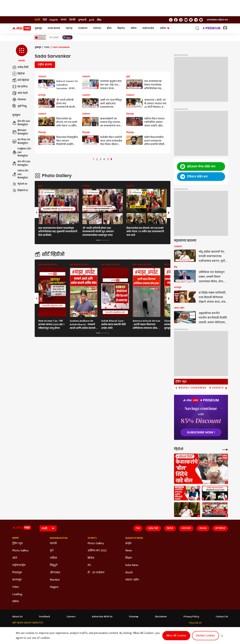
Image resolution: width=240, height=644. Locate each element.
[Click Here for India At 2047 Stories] (67, 37)
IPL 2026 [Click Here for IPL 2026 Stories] (54, 37)
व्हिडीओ (18, 74)
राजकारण (83, 28)
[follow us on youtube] (186, 20)
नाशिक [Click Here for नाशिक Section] (53, 558)
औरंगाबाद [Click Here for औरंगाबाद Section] (55, 573)
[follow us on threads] (181, 20)
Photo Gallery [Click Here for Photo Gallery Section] (20, 551)
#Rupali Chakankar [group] (192, 388)
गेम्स (138, 528)
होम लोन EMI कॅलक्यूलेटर (21, 123)
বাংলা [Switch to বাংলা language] (63, 20)
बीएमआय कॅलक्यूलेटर (20, 132)
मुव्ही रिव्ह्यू (19, 106)
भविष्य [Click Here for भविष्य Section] (15, 602)
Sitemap (134, 617)
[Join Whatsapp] (201, 20)
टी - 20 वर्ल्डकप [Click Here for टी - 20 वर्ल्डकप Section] (96, 573)
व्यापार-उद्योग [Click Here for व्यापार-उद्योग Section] (132, 580)
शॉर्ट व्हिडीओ (21, 80)
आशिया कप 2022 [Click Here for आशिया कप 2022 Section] (97, 551)
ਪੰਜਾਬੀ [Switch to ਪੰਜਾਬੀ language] (72, 20)
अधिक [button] (165, 28)
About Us (17, 617)
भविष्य (133, 28)
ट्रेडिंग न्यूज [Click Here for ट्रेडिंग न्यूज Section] (17, 543)
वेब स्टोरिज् (20, 87)
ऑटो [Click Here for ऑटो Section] (15, 558)
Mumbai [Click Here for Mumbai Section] (55, 580)
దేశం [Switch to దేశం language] (99, 20)
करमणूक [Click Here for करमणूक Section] (17, 580)
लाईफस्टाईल (148, 28)
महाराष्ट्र (69, 28)
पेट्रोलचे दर (20, 184)
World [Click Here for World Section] (129, 573)
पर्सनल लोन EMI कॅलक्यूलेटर (20, 174)
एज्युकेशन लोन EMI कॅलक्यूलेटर (22, 152)
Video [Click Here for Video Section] (16, 587)
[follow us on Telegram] (196, 20)
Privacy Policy (191, 617)
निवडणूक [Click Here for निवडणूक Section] (17, 573)
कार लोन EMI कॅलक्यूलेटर (21, 163)
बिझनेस (121, 28)
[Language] (48, 528)
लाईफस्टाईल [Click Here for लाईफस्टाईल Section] (19, 565)
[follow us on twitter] (171, 20)
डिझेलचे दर (20, 190)
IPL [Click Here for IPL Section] (89, 565)
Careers (71, 617)
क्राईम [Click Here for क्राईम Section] (128, 543)
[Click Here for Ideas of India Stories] (40, 37)
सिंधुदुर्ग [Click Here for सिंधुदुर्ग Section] (54, 565)
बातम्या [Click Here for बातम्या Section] (15, 538)
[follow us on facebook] (176, 20)
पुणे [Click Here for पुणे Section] (52, 551)
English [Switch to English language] (54, 20)
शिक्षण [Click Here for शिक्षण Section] (129, 558)
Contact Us (222, 617)
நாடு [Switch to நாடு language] (92, 20)
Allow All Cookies (176, 636)
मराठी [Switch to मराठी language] (37, 20)
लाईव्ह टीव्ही (20, 67)
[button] (22, 54)
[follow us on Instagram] (191, 20)
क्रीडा (109, 28)
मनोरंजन (97, 28)
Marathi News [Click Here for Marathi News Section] (134, 538)
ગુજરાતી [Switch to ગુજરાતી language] (82, 20)
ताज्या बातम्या (54, 28)
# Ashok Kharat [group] (220, 388)
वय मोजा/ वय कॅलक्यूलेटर (21, 141)
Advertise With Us (102, 617)
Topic (47, 47)
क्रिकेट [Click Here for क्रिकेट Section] (91, 558)
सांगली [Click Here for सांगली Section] (53, 543)
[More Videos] (225, 449)
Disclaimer (161, 617)
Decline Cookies (205, 636)
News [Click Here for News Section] (129, 551)
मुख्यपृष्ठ (38, 28)
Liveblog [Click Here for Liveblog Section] (17, 594)
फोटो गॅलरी (20, 93)
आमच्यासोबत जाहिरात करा (217, 20)
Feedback (44, 617)
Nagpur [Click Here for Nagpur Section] (54, 587)
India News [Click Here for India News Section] (132, 565)
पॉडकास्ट (19, 100)
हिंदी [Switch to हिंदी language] (45, 20)
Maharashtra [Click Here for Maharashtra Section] (59, 538)
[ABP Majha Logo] (22, 28)
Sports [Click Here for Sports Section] (92, 538)
